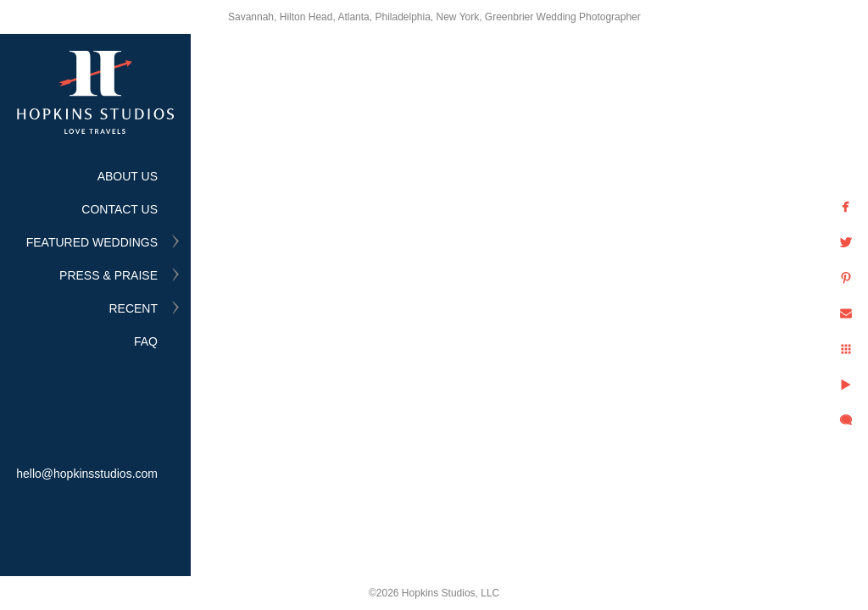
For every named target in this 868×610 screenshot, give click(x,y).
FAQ (146, 341)
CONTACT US (120, 209)
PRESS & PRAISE (108, 275)
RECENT (133, 308)
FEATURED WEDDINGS (92, 242)
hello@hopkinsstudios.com (87, 474)
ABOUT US (128, 176)
